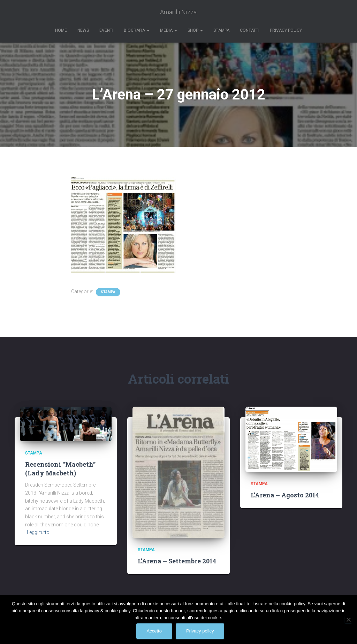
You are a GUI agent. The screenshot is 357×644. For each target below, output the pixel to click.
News (83, 30)
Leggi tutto (38, 532)
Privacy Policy (286, 30)
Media (169, 30)
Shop (195, 30)
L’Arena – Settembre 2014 (177, 561)
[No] (348, 620)
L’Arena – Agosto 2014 (285, 495)
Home (61, 30)
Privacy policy (200, 631)
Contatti (250, 30)
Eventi (106, 30)
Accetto (154, 631)
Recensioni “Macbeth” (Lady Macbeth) (60, 469)
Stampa (221, 30)
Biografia (137, 30)
